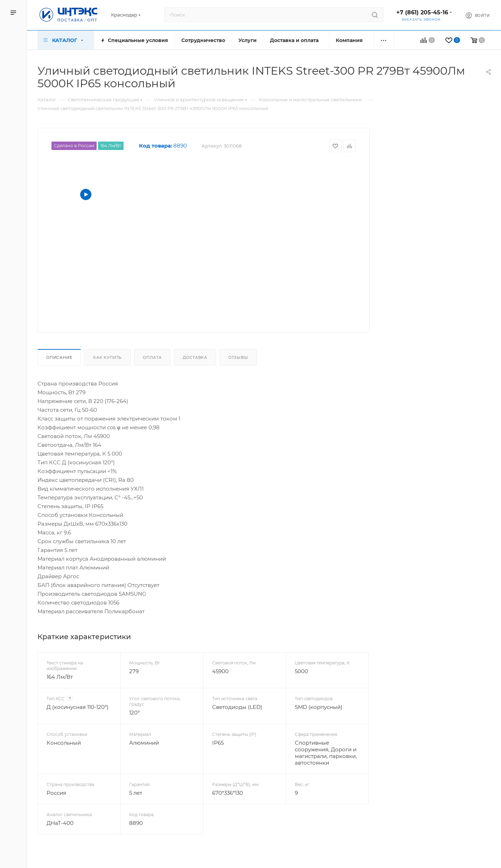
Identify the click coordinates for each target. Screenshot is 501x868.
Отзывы (238, 357)
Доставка (195, 357)
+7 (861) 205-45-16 (422, 12)
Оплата (152, 357)
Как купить (107, 357)
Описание (59, 357)
